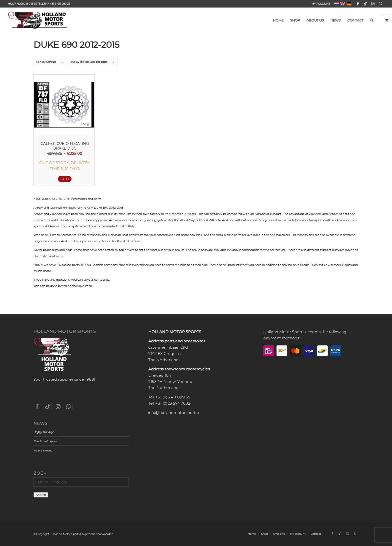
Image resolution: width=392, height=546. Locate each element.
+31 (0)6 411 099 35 (173, 397)
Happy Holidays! (44, 432)
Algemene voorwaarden (98, 534)
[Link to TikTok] (365, 4)
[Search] (372, 20)
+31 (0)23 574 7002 (173, 403)
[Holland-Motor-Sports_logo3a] (37, 20)
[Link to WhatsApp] (380, 4)
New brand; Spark (45, 441)
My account (321, 4)
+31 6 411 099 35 (60, 4)
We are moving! (43, 450)
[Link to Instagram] (373, 4)
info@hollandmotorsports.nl (175, 413)
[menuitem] (320, 4)
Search (41, 495)
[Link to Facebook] (358, 4)
